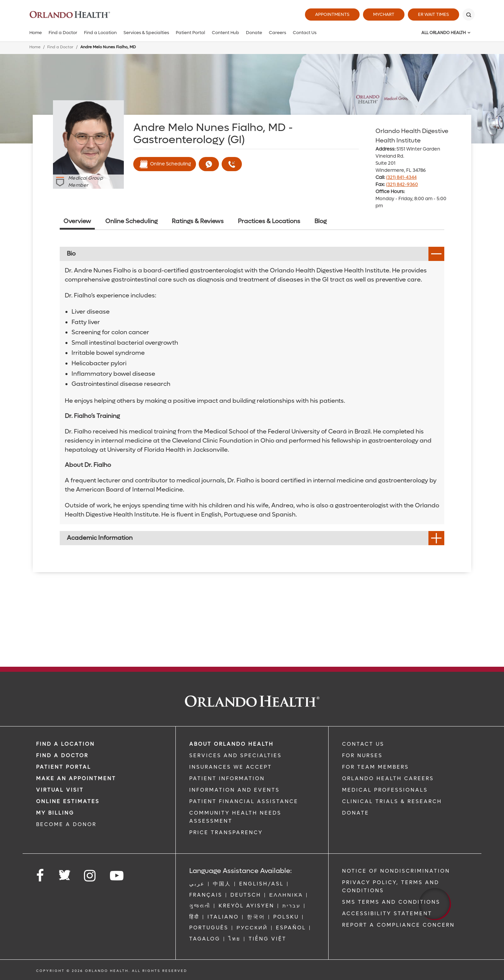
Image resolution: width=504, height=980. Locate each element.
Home (36, 33)
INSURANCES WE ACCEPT (231, 767)
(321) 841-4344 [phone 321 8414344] (401, 177)
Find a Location (100, 33)
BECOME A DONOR (66, 824)
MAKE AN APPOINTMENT (76, 778)
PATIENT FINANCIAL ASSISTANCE (244, 801)
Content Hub (226, 33)
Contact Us (305, 33)
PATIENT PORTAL (64, 767)
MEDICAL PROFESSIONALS (385, 790)
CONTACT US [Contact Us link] (363, 744)
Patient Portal (190, 33)
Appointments (332, 14)
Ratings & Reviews (198, 221)
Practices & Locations (269, 221)
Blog (320, 221)
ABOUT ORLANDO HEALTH (231, 744)
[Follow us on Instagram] (90, 876)
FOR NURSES (362, 756)
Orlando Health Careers (388, 778)
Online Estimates (68, 801)
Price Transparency (226, 832)
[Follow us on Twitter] (64, 873)
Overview (77, 221)
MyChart (384, 14)
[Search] (469, 15)
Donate (254, 33)
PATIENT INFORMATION (227, 778)
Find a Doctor (63, 33)
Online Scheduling (165, 164)
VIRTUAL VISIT (60, 790)
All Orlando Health (444, 33)
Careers (277, 33)
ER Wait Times (433, 14)
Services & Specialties (146, 33)
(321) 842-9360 (402, 184)
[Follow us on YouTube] (117, 876)
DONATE (356, 813)
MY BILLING (55, 813)
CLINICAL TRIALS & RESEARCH (392, 801)
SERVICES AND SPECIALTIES (235, 756)
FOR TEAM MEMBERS (375, 767)
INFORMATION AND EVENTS (234, 790)
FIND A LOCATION (65, 744)
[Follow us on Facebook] (40, 876)
